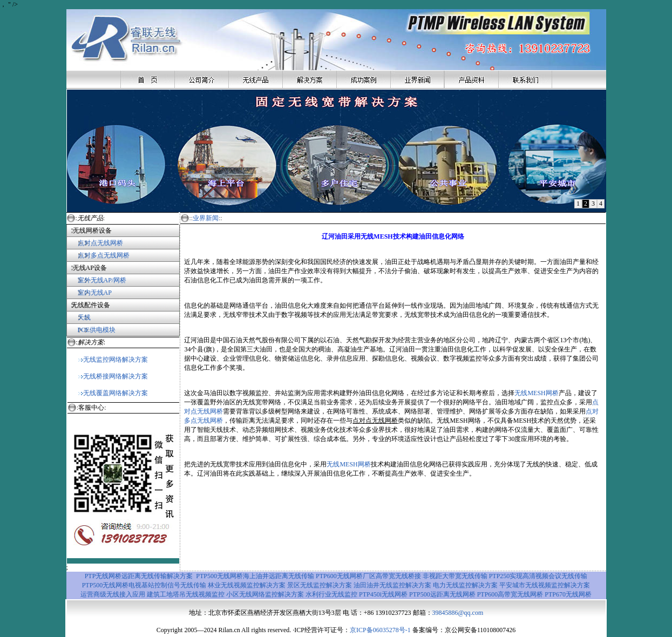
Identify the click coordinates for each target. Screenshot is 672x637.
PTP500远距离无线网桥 (442, 594)
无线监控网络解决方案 (113, 360)
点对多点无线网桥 (104, 255)
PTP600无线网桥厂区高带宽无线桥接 (368, 576)
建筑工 (157, 594)
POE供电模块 (97, 330)
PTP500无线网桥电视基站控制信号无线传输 (145, 585)
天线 (84, 317)
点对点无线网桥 (95, 243)
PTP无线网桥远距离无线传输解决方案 (139, 576)
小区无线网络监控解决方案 (266, 594)
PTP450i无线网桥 (384, 594)
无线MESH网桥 (536, 393)
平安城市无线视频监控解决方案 (545, 585)
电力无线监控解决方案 (465, 585)
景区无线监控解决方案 (320, 585)
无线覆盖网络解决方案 (113, 393)
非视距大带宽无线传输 (455, 576)
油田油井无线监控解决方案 (392, 585)
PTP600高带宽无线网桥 (510, 594)
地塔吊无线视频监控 (195, 594)
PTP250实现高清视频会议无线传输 (538, 576)
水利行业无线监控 (331, 594)
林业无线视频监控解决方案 (247, 585)
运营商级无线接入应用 (113, 594)
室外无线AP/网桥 (97, 280)
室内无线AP (89, 293)
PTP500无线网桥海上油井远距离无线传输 (255, 576)
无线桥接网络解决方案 (113, 376)
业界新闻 (206, 218)
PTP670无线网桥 (568, 594)
